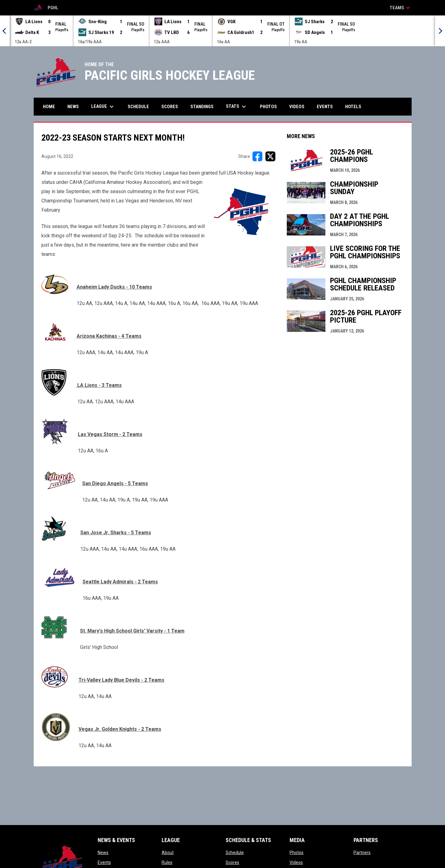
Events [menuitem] (325, 107)
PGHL (46, 8)
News (103, 853)
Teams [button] (401, 8)
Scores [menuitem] (170, 107)
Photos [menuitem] (268, 107)
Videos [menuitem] (297, 107)
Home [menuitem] (49, 107)
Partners (362, 853)
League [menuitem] (103, 107)
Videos (296, 862)
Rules (167, 862)
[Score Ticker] (222, 31)
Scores (232, 862)
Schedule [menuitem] (138, 107)
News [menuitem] (73, 107)
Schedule (235, 853)
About (168, 853)
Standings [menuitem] (202, 107)
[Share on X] (270, 156)
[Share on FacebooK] (257, 156)
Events (104, 862)
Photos (297, 853)
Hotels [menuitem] (353, 107)
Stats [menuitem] (237, 107)
